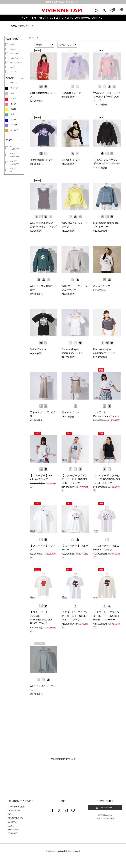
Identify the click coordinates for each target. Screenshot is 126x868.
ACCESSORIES (16, 63)
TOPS (12, 45)
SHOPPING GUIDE (16, 807)
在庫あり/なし (65, 45)
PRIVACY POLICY (15, 818)
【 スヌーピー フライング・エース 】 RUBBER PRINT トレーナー (106, 616)
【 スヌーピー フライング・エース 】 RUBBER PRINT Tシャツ (75, 479)
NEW (25, 18)
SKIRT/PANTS (16, 58)
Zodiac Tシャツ (102, 286)
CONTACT (98, 18)
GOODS (13, 72)
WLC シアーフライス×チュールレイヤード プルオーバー (107, 96)
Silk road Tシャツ (71, 160)
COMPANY (13, 833)
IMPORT (43, 18)
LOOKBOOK (83, 18)
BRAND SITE (13, 829)
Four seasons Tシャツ (42, 160)
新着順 (39, 45)
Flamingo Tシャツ (71, 93)
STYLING (68, 18)
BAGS (12, 67)
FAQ (10, 814)
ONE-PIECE (15, 54)
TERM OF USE (14, 811)
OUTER (13, 49)
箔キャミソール (70, 412)
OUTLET (55, 18)
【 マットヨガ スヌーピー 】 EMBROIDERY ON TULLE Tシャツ (107, 479)
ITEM (33, 18)
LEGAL (11, 826)
